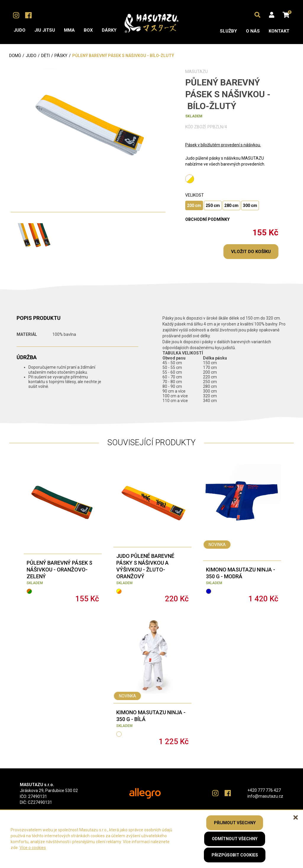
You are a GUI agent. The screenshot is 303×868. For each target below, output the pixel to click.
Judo (31, 56)
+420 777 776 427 (264, 790)
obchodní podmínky (207, 219)
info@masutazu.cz (265, 796)
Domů (15, 56)
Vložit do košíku (251, 252)
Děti (45, 56)
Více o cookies (33, 848)
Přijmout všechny (235, 822)
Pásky (61, 56)
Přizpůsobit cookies (235, 855)
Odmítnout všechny (235, 839)
